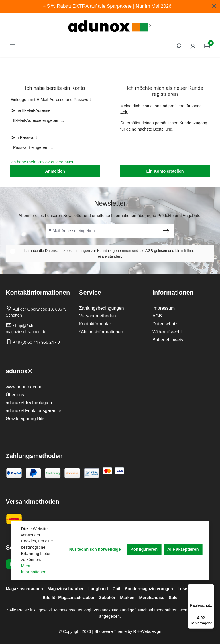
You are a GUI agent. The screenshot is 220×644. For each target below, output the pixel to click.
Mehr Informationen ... (36, 569)
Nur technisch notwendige (95, 549)
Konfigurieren (144, 549)
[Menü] (211, 588)
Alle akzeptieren (183, 549)
